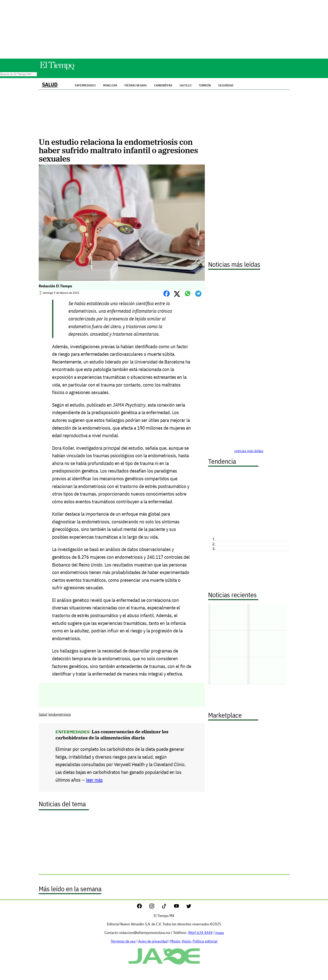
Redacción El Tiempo (55, 286)
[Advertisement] (164, 29)
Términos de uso (123, 941)
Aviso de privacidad (153, 941)
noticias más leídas (249, 451)
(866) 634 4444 (200, 933)
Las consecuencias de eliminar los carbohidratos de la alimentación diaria (112, 735)
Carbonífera (163, 85)
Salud (50, 84)
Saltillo (185, 85)
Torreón (205, 85)
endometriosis (60, 714)
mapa (220, 933)
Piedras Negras (136, 85)
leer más (94, 780)
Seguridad (226, 85)
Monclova (110, 85)
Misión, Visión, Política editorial (194, 941)
